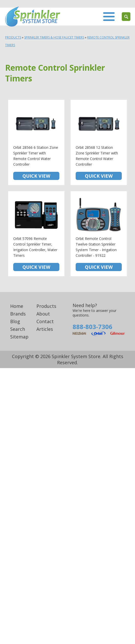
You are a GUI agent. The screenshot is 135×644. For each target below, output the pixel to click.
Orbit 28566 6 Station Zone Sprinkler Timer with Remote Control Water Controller (36, 142)
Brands (18, 314)
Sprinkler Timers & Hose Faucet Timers (54, 37)
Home (17, 306)
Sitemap (19, 337)
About (43, 314)
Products (13, 37)
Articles (45, 329)
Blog (15, 321)
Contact (45, 321)
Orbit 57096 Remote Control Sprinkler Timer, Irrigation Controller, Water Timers (36, 234)
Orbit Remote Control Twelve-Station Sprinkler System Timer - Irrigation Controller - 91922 (99, 234)
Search (18, 329)
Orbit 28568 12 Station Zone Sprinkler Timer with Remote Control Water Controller (99, 142)
